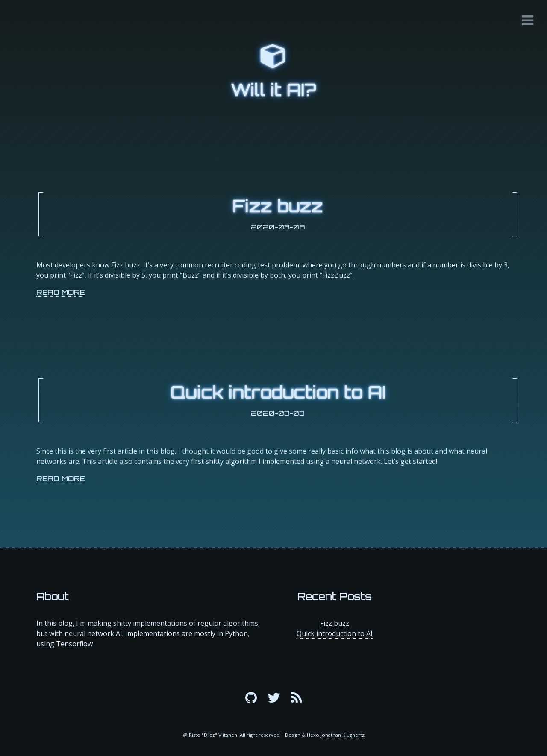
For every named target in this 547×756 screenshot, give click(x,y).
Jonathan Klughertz (343, 735)
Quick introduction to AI (278, 392)
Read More (61, 292)
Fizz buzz (278, 206)
